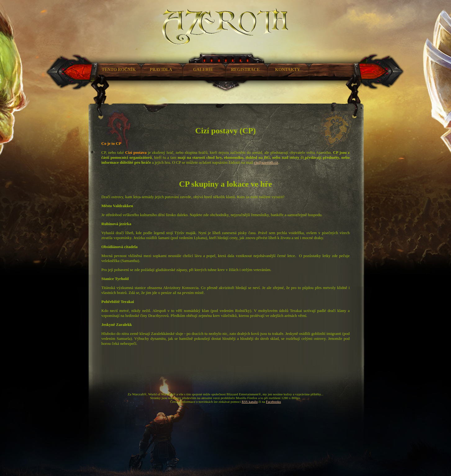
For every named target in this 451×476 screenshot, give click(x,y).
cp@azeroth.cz (266, 162)
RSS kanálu (250, 402)
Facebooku (273, 402)
